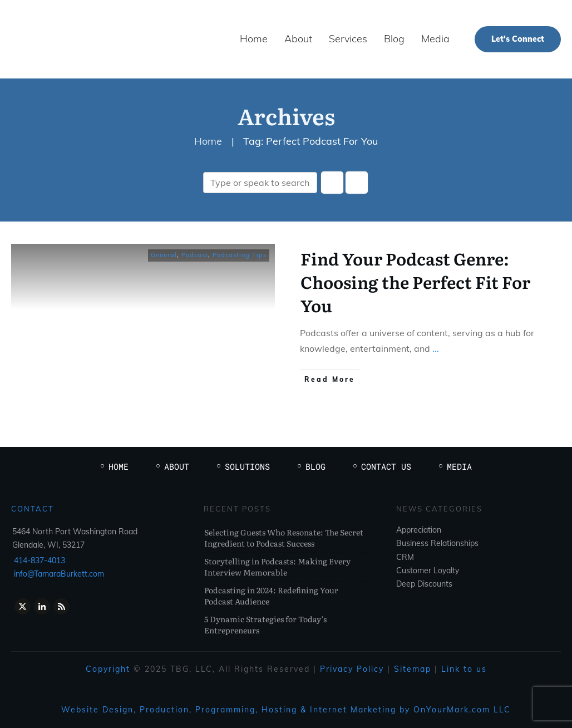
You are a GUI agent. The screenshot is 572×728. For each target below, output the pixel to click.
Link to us (464, 669)
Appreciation (419, 530)
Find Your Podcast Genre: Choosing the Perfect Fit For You (415, 282)
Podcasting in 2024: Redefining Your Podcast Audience (271, 596)
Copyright (108, 669)
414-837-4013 (40, 560)
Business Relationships (437, 543)
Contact (33, 509)
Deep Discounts (424, 584)
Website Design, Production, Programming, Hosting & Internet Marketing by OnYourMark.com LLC (286, 710)
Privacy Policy (352, 669)
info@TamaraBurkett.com (59, 574)
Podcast (195, 255)
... (436, 348)
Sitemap (413, 669)
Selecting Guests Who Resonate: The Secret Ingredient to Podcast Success (284, 538)
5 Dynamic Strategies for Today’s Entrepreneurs (265, 624)
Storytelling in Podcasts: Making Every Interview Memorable (277, 567)
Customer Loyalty (428, 570)
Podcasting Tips (240, 255)
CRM (405, 557)
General (164, 255)
